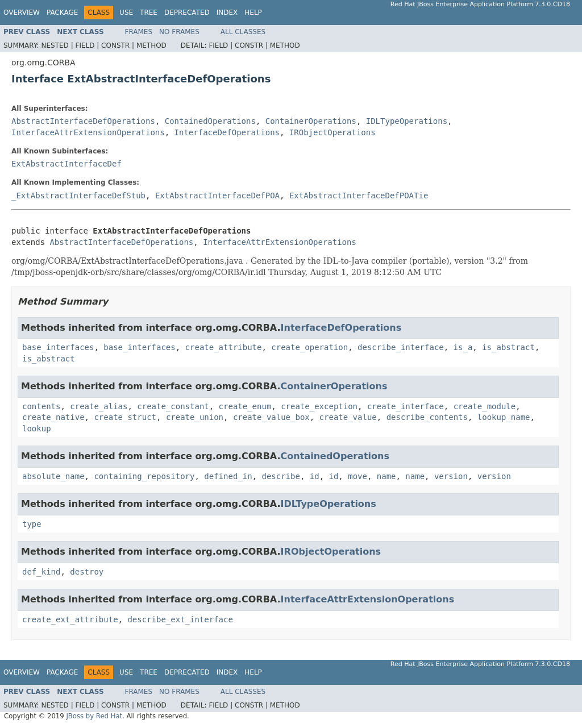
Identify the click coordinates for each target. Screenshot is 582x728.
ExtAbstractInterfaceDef (66, 164)
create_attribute (224, 347)
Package (62, 13)
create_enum (245, 406)
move (357, 476)
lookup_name (504, 417)
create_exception (319, 406)
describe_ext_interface (180, 619)
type (32, 524)
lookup (37, 429)
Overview (22, 13)
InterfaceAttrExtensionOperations (88, 132)
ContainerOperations (311, 121)
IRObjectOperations (332, 132)
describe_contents (427, 417)
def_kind (41, 572)
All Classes (243, 32)
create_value (348, 417)
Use (126, 13)
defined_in (228, 476)
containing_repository (144, 476)
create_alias (99, 406)
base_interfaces (58, 347)
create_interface (406, 406)
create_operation (309, 347)
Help (253, 13)
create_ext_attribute (70, 619)
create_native (53, 417)
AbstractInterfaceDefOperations (83, 121)
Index (227, 13)
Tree (149, 13)
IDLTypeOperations (407, 121)
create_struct (125, 417)
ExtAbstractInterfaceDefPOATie (359, 195)
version (451, 476)
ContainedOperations (210, 121)
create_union (195, 417)
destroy (87, 572)
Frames (139, 32)
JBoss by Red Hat (94, 716)
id (315, 476)
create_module (485, 406)
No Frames (179, 32)
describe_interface (401, 347)
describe (280, 476)
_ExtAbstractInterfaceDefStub (78, 195)
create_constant (173, 406)
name (386, 476)
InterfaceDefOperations (227, 132)
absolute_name (53, 476)
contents (41, 406)
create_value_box (271, 417)
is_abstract (508, 347)
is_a (463, 347)
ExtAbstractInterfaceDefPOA (217, 195)
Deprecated (187, 13)
